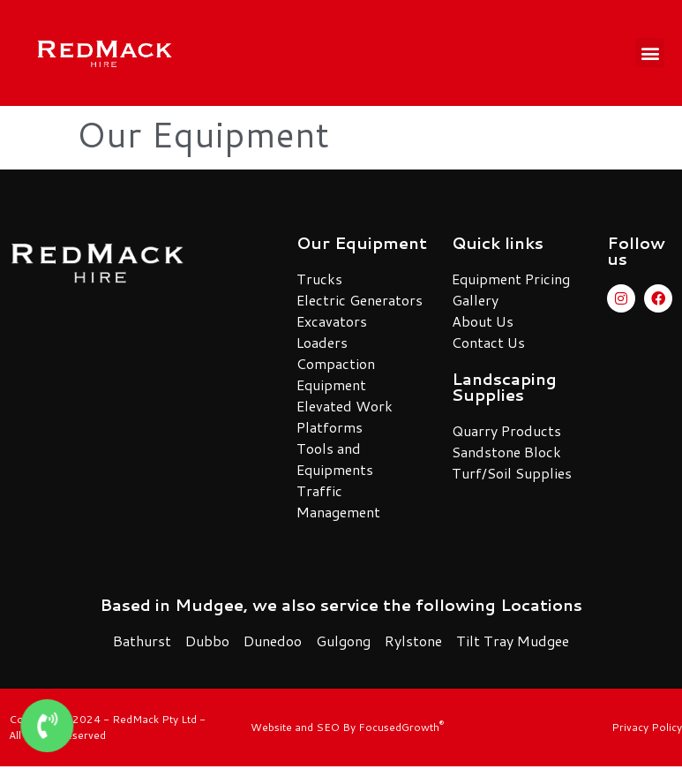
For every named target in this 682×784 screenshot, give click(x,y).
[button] (650, 53)
